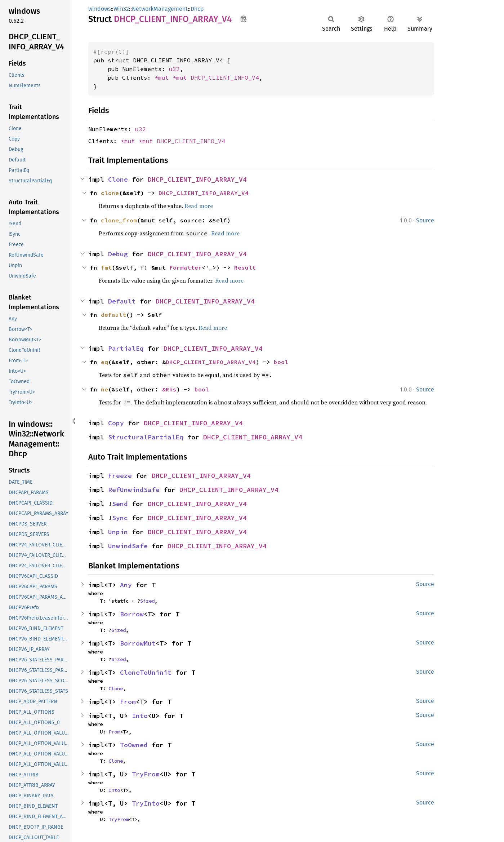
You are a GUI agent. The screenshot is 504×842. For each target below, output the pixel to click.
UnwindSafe (128, 546)
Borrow (132, 614)
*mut (164, 77)
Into (140, 716)
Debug (118, 254)
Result (245, 267)
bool (281, 362)
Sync (120, 518)
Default (122, 301)
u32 (174, 69)
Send (120, 504)
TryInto (146, 803)
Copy (116, 423)
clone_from (119, 220)
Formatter (186, 267)
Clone (118, 179)
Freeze (120, 476)
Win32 (121, 9)
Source (425, 220)
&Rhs (169, 389)
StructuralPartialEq (146, 437)
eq (104, 362)
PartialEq (126, 348)
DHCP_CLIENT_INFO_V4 (225, 77)
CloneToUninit (146, 672)
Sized (147, 601)
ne (104, 389)
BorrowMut (138, 643)
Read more (199, 206)
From (128, 702)
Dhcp (197, 9)
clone (110, 193)
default (113, 315)
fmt (106, 267)
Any (126, 585)
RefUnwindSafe (134, 490)
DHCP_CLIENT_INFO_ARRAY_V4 (197, 179)
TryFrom (146, 774)
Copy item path (243, 19)
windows (99, 9)
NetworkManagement (160, 9)
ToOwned (134, 745)
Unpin (118, 532)
